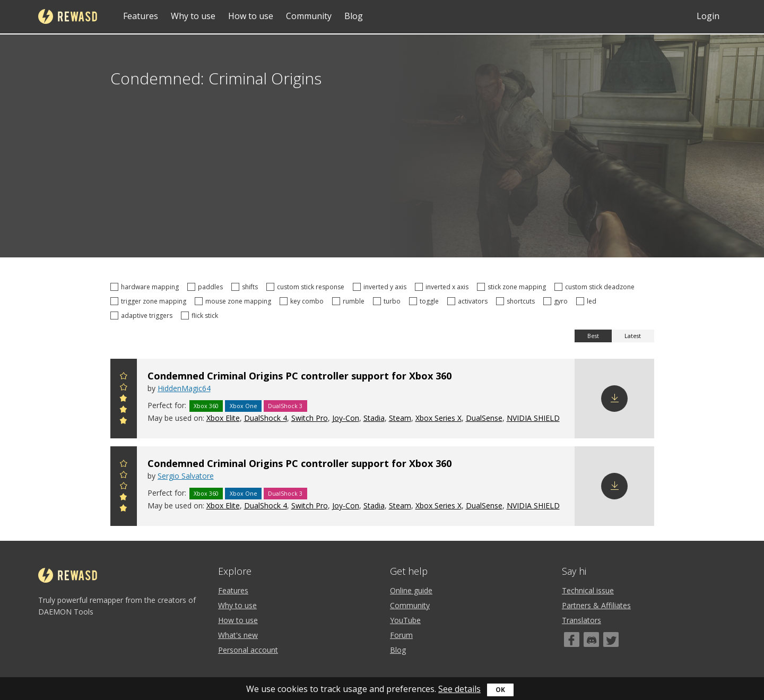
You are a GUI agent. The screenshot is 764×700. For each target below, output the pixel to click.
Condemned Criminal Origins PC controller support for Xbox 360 (299, 376)
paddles (207, 287)
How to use (251, 16)
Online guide (411, 590)
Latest (633, 336)
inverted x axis (443, 287)
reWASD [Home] (68, 16)
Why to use (193, 16)
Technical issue (588, 590)
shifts (246, 287)
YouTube (405, 620)
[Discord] (591, 639)
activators (469, 301)
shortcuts (517, 301)
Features (141, 16)
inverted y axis (381, 287)
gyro (557, 301)
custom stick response (307, 287)
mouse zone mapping (235, 301)
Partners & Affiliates (596, 605)
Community (309, 16)
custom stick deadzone (596, 287)
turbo (388, 301)
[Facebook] (572, 639)
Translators (581, 620)
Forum (401, 635)
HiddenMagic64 (184, 388)
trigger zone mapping (150, 301)
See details (459, 689)
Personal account (248, 650)
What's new (238, 635)
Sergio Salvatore (186, 476)
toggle (426, 301)
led (588, 301)
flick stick (201, 316)
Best (593, 336)
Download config (614, 399)
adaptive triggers (143, 316)
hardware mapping (146, 287)
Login (708, 16)
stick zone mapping (513, 287)
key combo (303, 301)
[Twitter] (611, 639)
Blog (354, 16)
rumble (350, 301)
